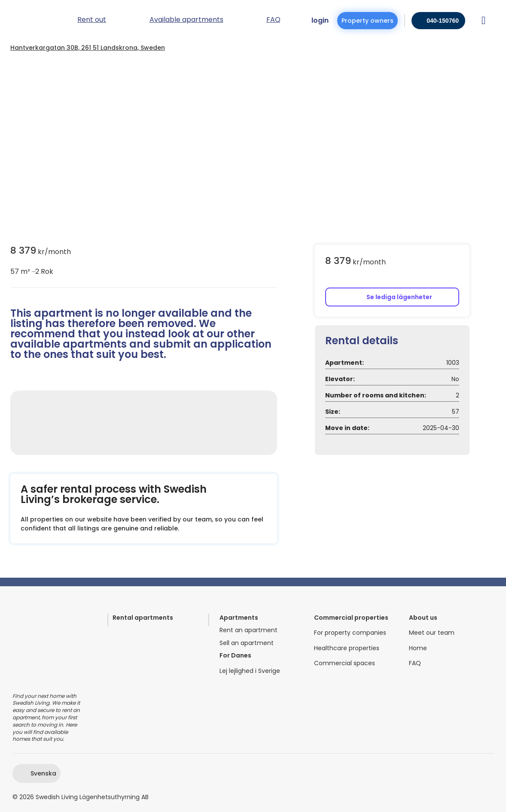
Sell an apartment (247, 643)
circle (33, 272)
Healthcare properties (347, 648)
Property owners (367, 21)
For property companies (350, 633)
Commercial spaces (344, 663)
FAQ (415, 663)
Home (418, 648)
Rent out (92, 20)
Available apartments (186, 20)
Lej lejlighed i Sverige (250, 671)
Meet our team (432, 633)
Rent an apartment (248, 630)
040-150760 (443, 21)
